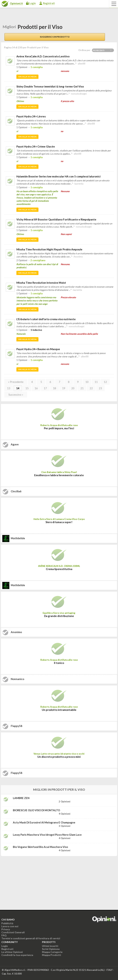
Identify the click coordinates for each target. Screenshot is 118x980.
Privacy (6, 929)
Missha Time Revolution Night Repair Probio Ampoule (49, 249)
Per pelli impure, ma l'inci (59, 428)
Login (32, 3)
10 (87, 382)
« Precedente (16, 382)
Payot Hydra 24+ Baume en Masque (38, 349)
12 (105, 382)
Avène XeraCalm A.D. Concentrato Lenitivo (43, 56)
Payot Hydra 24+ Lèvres (31, 116)
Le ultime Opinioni (12, 952)
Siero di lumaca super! (59, 522)
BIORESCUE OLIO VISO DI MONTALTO (36, 810)
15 (27, 388)
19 (64, 388)
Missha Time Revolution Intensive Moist (41, 283)
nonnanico (17, 679)
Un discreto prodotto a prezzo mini (59, 757)
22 (91, 388)
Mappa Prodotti (52, 955)
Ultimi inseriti (50, 946)
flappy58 (16, 726)
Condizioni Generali (13, 932)
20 (73, 388)
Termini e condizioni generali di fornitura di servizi (31, 938)
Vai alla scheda (27, 77)
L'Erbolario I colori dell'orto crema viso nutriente (46, 319)
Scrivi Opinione (51, 949)
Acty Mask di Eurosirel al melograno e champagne (44, 822)
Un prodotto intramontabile (59, 710)
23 (100, 388)
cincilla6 (16, 491)
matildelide (18, 538)
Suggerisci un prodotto (55, 37)
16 (36, 388)
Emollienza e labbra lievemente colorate (59, 475)
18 (55, 388)
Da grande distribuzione (59, 616)
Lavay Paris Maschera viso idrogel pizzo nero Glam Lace (47, 835)
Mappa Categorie (52, 952)
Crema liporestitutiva (59, 569)
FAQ (4, 935)
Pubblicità (7, 923)
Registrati (49, 3)
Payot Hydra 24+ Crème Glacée (36, 146)
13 (9, 388)
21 (82, 388)
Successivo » (16, 395)
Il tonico (59, 663)
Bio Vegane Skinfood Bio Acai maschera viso (40, 847)
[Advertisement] (27, 881)
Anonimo (16, 632)
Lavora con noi (10, 926)
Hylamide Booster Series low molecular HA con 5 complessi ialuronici (58, 176)
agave (15, 444)
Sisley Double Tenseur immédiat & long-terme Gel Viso (50, 86)
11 (96, 382)
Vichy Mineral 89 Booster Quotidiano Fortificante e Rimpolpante (56, 219)
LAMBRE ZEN (21, 798)
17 (45, 388)
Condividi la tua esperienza (17, 955)
